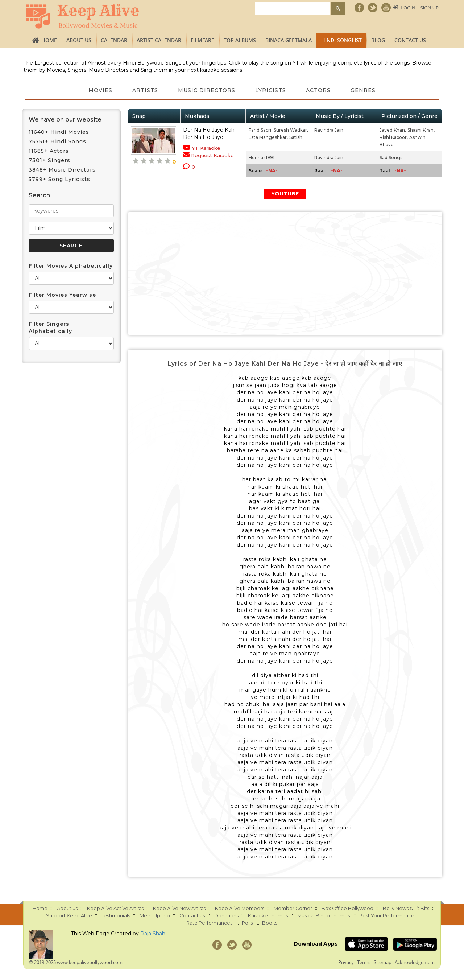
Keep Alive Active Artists (115, 908)
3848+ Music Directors (62, 170)
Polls (247, 923)
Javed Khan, (393, 130)
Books (270, 923)
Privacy (346, 962)
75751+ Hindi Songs (57, 141)
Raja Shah (153, 934)
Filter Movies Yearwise (62, 295)
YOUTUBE (285, 194)
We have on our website (65, 120)
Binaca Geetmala (289, 40)
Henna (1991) (262, 158)
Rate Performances (209, 923)
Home (49, 40)
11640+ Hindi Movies (59, 132)
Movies (100, 90)
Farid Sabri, (260, 130)
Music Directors (207, 90)
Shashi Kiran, (421, 130)
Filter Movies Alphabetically (71, 266)
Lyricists (271, 90)
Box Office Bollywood (347, 908)
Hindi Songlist (341, 40)
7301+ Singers (49, 160)
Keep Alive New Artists (179, 908)
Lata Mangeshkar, (268, 137)
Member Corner (293, 908)
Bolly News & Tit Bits (406, 908)
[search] (292, 9)
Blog (378, 40)
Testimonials (116, 915)
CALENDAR (114, 40)
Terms (364, 962)
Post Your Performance (387, 915)
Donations (226, 915)
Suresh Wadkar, (291, 130)
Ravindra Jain (329, 130)
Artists (145, 90)
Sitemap (383, 962)
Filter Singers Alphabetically (50, 328)
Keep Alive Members (240, 908)
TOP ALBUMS (240, 40)
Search (39, 195)
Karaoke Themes (268, 915)
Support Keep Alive (69, 915)
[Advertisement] (285, 273)
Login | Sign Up (420, 8)
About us (79, 40)
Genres (364, 90)
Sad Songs (391, 158)
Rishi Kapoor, (394, 137)
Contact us (410, 40)
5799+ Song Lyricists (59, 179)
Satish (296, 137)
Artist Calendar (159, 40)
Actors (319, 90)
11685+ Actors (49, 151)
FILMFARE (202, 40)
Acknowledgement (415, 962)
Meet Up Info (155, 915)
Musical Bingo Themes (324, 915)
